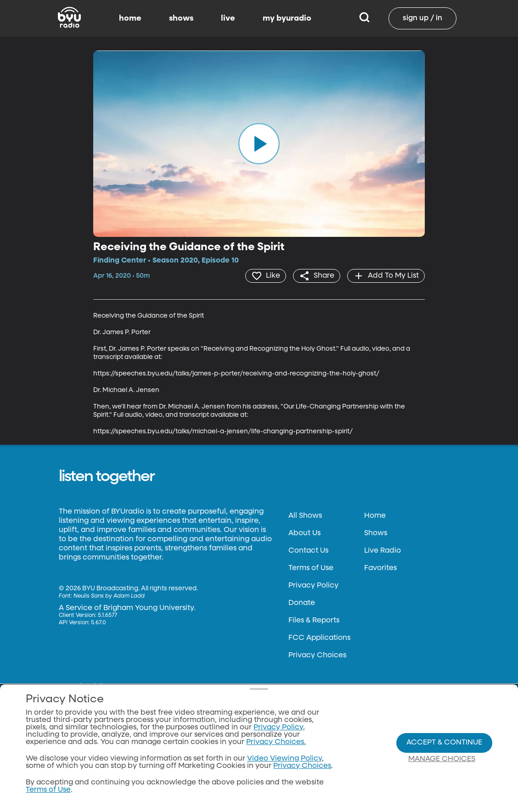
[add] (386, 276)
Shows (376, 533)
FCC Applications (319, 638)
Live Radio (383, 551)
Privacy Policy (313, 586)
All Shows (305, 516)
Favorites (380, 568)
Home (375, 516)
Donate (302, 603)
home (130, 18)
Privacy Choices (317, 655)
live (228, 18)
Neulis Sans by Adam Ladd (109, 596)
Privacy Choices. (276, 742)
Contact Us (308, 551)
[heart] (266, 276)
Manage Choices (442, 759)
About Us (304, 533)
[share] (317, 276)
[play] (259, 144)
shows (181, 18)
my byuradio (287, 18)
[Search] (364, 18)
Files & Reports (314, 621)
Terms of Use (311, 568)
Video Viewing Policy (284, 759)
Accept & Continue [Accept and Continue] (444, 743)
